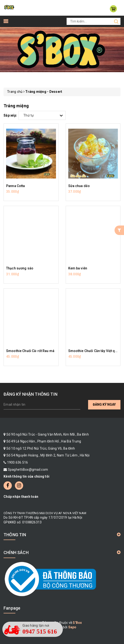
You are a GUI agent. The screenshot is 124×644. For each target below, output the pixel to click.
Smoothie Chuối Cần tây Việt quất (94, 351)
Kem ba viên (78, 268)
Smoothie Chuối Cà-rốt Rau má (30, 351)
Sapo (72, 627)
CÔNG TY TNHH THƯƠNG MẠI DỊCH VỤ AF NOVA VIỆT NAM (45, 513)
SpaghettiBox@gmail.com (28, 470)
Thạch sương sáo (20, 268)
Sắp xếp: (10, 115)
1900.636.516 (18, 462)
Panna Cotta (16, 186)
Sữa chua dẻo (79, 186)
